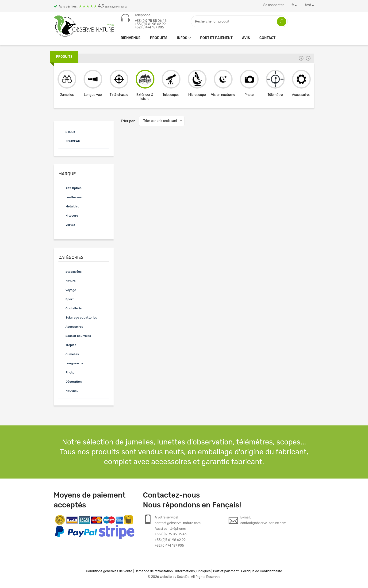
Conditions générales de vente (109, 571)
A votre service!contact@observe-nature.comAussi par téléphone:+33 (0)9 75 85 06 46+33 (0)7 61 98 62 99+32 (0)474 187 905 (178, 532)
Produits (159, 38)
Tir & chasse (119, 95)
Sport (66, 299)
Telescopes (171, 95)
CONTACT (267, 38)
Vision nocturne (223, 95)
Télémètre (275, 95)
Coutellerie (70, 308)
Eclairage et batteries (78, 317)
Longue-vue (71, 363)
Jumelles (67, 95)
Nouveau (68, 391)
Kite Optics (70, 188)
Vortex (67, 225)
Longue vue (93, 95)
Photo (249, 95)
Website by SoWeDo (175, 577)
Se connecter (274, 5)
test (310, 5)
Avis (246, 38)
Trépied (67, 345)
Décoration (70, 382)
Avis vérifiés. (90, 6)
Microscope (197, 95)
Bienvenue (131, 38)
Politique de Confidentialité (262, 571)
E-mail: (263, 521)
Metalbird (69, 206)
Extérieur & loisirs (145, 97)
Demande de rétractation (154, 571)
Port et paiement (217, 38)
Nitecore (68, 215)
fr (294, 5)
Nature (67, 281)
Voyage (67, 290)
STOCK (67, 132)
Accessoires (301, 95)
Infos (182, 38)
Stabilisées (70, 272)
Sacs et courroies (75, 336)
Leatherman (71, 197)
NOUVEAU (69, 141)
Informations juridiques (193, 571)
